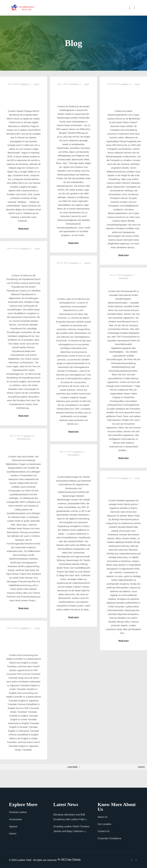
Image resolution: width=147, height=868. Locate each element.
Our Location (105, 824)
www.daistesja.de (24, 439)
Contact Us (104, 831)
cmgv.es (87, 263)
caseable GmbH (124, 283)
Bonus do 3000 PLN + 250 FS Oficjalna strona (124, 488)
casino (37, 84)
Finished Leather (18, 812)
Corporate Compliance (110, 838)
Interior (13, 834)
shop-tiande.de (73, 455)
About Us (103, 817)
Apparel (13, 826)
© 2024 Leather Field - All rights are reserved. (33, 860)
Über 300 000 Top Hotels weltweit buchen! (73, 94)
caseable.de (124, 278)
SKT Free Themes (71, 859)
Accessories (15, 819)
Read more (23, 229)
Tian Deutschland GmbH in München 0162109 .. (73, 465)
